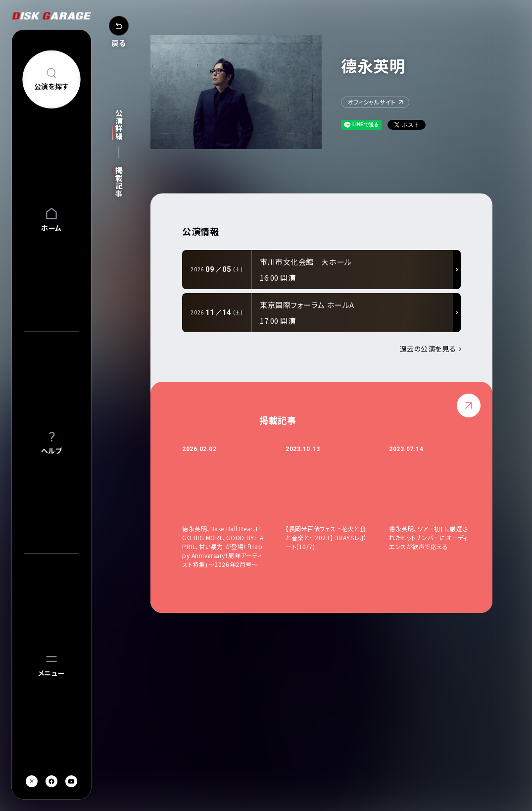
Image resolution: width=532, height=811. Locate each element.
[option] (234, 507)
